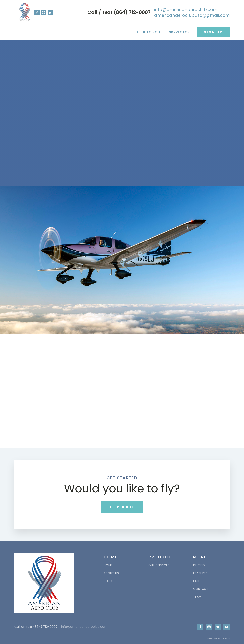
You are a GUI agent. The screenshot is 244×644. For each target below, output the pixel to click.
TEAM (197, 597)
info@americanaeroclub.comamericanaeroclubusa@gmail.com (192, 12)
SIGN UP (213, 32)
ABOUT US (111, 573)
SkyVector (179, 32)
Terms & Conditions (218, 639)
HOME (108, 565)
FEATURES (200, 573)
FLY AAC (122, 507)
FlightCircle (149, 32)
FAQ (196, 581)
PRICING (199, 565)
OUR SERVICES (159, 565)
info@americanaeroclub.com (84, 627)
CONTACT (201, 589)
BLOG (108, 581)
